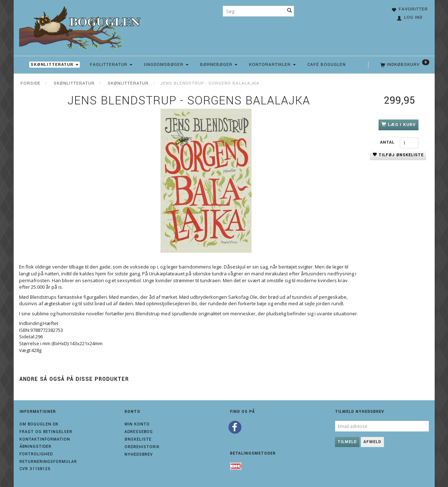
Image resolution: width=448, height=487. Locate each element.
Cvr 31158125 (35, 469)
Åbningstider (35, 447)
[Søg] (290, 11)
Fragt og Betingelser (46, 432)
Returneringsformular (48, 462)
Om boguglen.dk (39, 424)
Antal (388, 142)
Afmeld (372, 442)
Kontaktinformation (45, 439)
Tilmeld (347, 442)
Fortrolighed (36, 454)
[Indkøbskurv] (404, 65)
